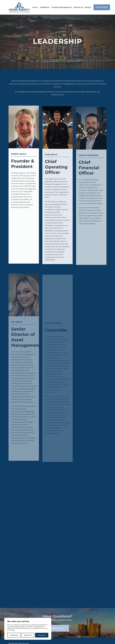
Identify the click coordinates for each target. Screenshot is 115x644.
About (35, 7)
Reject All (28, 635)
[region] (28, 629)
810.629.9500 (102, 7)
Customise (14, 635)
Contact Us (78, 7)
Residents (45, 7)
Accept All (42, 635)
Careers (88, 7)
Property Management (62, 7)
